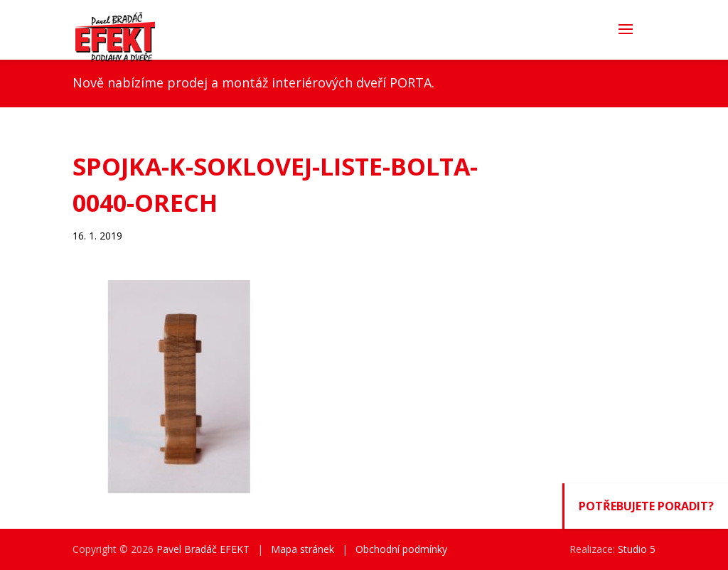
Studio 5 (637, 549)
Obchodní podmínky (401, 549)
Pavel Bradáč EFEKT (203, 549)
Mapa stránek (303, 549)
